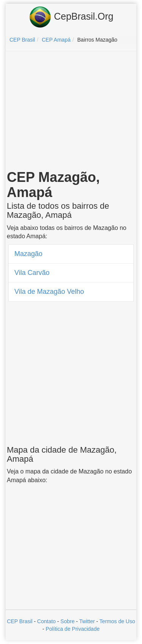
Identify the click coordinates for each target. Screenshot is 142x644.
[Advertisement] (71, 112)
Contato (46, 621)
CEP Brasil (20, 621)
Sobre (68, 621)
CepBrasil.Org (71, 17)
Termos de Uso (117, 621)
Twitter (87, 621)
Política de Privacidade (73, 629)
